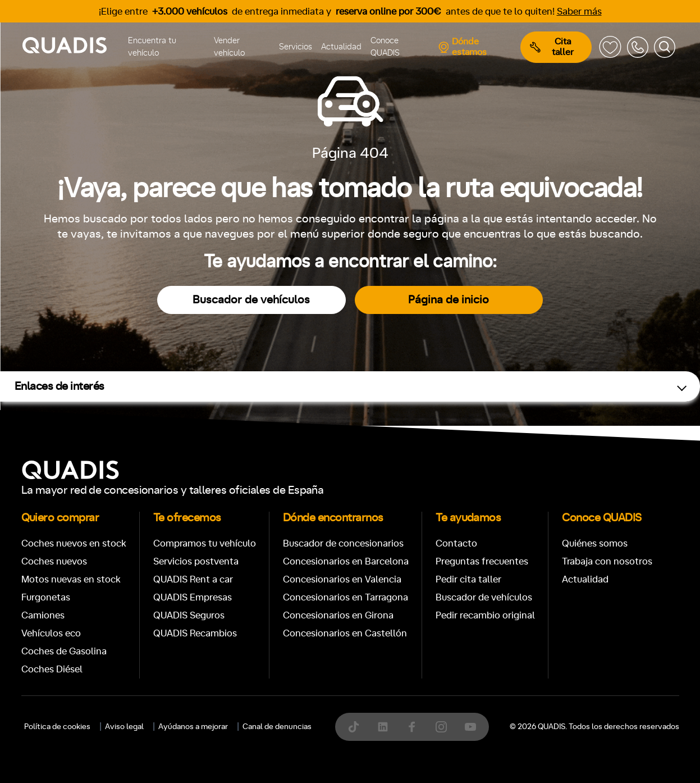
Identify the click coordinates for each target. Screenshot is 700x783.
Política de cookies (57, 727)
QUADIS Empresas (193, 597)
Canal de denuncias (277, 727)
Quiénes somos (595, 543)
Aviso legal (124, 727)
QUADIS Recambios (195, 633)
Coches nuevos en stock (74, 543)
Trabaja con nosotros (607, 561)
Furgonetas (46, 597)
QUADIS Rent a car (193, 579)
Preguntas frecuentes (482, 561)
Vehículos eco (51, 633)
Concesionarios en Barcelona (346, 561)
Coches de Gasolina (64, 651)
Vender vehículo (229, 47)
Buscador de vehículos (251, 300)
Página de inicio (449, 300)
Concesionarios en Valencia (342, 579)
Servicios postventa (196, 561)
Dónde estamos (462, 47)
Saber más (579, 12)
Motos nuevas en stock (71, 579)
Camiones (43, 615)
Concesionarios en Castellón (345, 633)
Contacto (456, 543)
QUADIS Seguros (189, 615)
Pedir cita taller (468, 579)
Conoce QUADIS (385, 47)
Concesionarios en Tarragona (346, 597)
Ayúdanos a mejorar (193, 727)
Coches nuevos (54, 561)
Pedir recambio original (485, 615)
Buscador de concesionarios (343, 543)
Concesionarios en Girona (338, 615)
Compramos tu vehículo (205, 543)
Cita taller (552, 47)
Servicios (296, 47)
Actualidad (341, 47)
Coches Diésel (52, 669)
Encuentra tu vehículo (152, 47)
